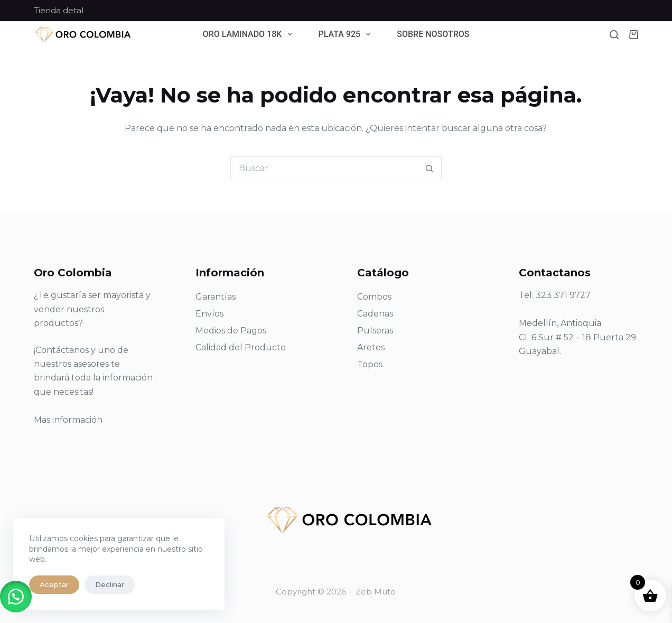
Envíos (209, 314)
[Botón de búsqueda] (430, 168)
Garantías (216, 297)
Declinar (110, 584)
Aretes (371, 347)
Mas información (68, 420)
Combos (374, 297)
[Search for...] (324, 168)
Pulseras (375, 331)
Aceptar (54, 584)
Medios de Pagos (231, 331)
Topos (370, 364)
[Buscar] (614, 35)
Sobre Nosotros (433, 35)
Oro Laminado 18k (250, 35)
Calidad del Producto (241, 347)
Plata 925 (347, 35)
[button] (16, 597)
